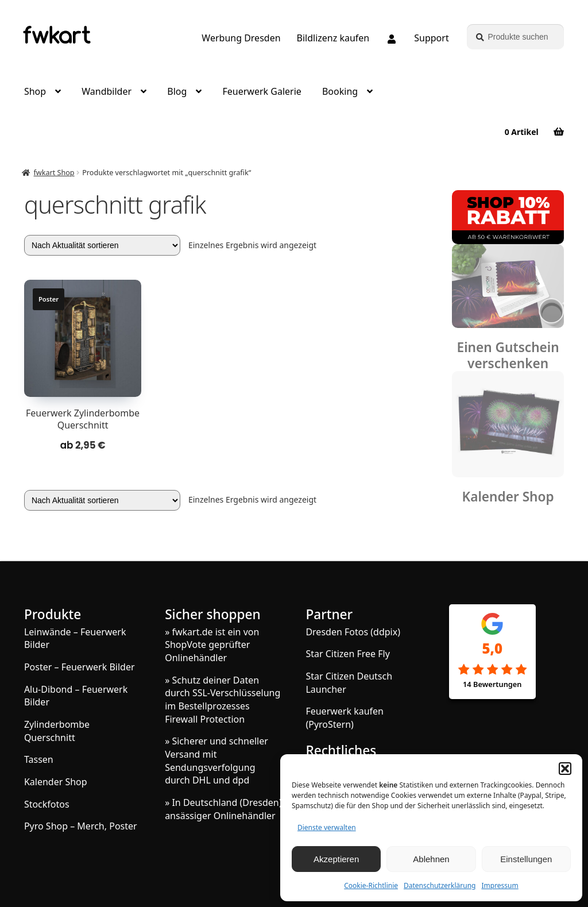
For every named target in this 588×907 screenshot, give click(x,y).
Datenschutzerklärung (440, 885)
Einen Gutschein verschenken (508, 355)
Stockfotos (47, 804)
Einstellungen (526, 859)
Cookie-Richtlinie (371, 885)
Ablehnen (431, 859)
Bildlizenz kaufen (333, 38)
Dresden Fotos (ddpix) (353, 632)
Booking (340, 91)
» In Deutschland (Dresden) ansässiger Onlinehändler (223, 809)
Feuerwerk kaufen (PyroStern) (345, 718)
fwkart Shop (54, 173)
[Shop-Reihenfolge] (102, 245)
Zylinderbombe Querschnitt (57, 731)
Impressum (500, 885)
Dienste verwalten (327, 827)
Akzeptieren (336, 859)
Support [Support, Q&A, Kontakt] (431, 38)
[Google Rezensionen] (492, 670)
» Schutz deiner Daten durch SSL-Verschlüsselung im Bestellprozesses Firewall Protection (223, 700)
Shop (35, 91)
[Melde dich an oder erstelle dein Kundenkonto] (392, 40)
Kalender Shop (508, 497)
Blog (177, 91)
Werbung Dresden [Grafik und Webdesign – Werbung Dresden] (241, 38)
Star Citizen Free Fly (347, 654)
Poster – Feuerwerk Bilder (80, 667)
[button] (565, 769)
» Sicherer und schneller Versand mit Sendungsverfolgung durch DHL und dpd (216, 761)
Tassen (39, 759)
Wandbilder (107, 91)
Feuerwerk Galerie (262, 91)
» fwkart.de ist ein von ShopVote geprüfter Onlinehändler (212, 645)
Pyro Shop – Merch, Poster (81, 826)
